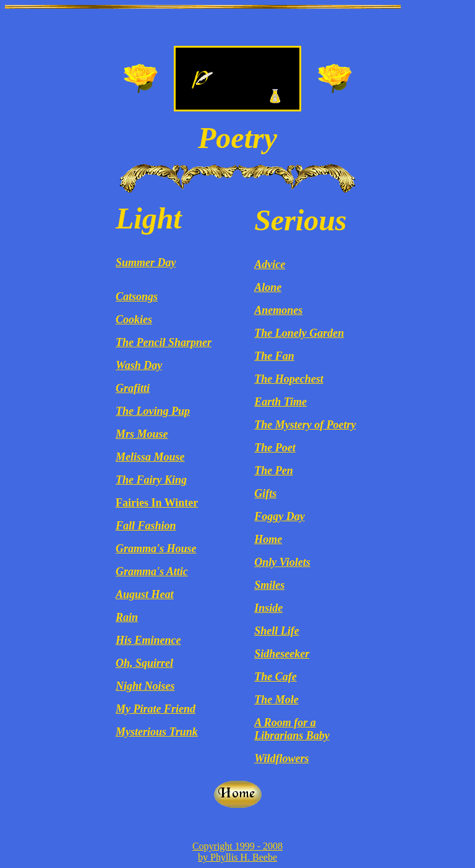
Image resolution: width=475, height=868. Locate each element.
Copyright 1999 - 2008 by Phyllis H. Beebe (237, 852)
